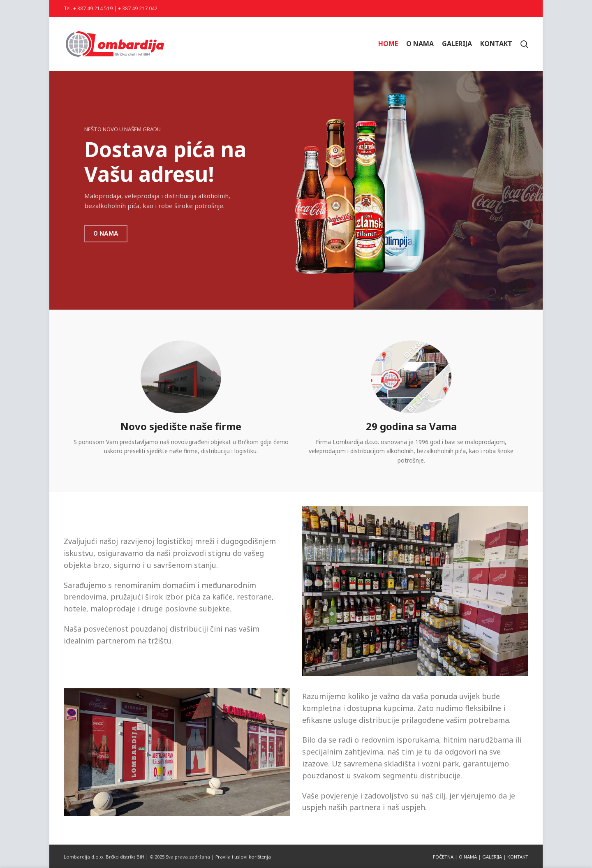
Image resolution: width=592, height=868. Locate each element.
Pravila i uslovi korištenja (243, 857)
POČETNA (443, 857)
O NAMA (468, 857)
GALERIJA (492, 857)
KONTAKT (518, 857)
